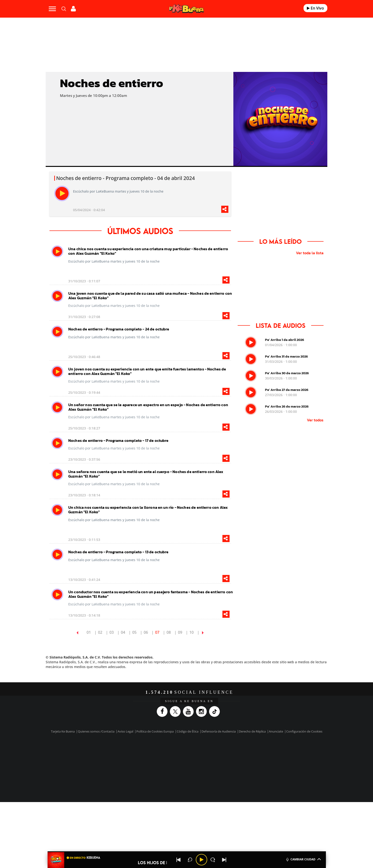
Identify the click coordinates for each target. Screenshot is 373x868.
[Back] (179, 860)
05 (134, 632)
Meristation (260, 765)
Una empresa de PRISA (90, 754)
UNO (165, 758)
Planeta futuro (250, 758)
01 (89, 632)
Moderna (153, 765)
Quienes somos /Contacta (96, 731)
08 (169, 632)
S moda (216, 765)
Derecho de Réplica (252, 731)
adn (254, 751)
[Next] (224, 860)
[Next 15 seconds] (213, 860)
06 (146, 632)
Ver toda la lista (310, 253)
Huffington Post (138, 758)
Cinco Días (197, 758)
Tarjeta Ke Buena (63, 731)
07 (157, 632)
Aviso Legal (125, 731)
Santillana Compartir (202, 751)
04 (123, 632)
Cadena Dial (215, 758)
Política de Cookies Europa (155, 731)
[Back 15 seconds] (190, 860)
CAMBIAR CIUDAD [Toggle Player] (303, 859)
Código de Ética (188, 731)
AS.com (238, 751)
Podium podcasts (176, 765)
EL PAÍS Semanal (232, 758)
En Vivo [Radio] (315, 8)
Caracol (271, 751)
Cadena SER (223, 751)
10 (191, 632)
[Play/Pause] (201, 860)
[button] (187, 852)
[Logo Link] (186, 9)
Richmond (129, 765)
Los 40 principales (155, 751)
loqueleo (237, 765)
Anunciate (276, 731)
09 (180, 632)
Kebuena (267, 758)
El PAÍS (132, 751)
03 (112, 632)
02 (100, 632)
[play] (62, 193)
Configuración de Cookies (304, 731)
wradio (179, 758)
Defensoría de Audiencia (219, 731)
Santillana (177, 751)
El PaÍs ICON (196, 765)
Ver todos (315, 420)
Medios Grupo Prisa (90, 766)
